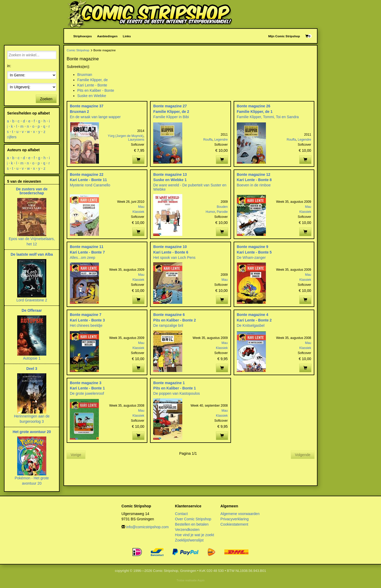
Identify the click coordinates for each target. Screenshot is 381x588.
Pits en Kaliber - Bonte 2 (174, 320)
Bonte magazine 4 (253, 315)
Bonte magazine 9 (253, 247)
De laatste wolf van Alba (32, 254)
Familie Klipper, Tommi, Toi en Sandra (268, 117)
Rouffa (208, 140)
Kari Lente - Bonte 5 (254, 252)
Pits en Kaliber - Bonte (96, 90)
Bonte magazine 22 (87, 174)
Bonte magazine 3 (86, 383)
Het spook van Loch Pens (174, 258)
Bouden (222, 207)
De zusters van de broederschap (32, 191)
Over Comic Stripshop (193, 519)
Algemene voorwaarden (240, 514)
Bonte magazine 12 (254, 174)
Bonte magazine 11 (87, 247)
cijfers (12, 137)
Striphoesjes (83, 36)
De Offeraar (32, 310)
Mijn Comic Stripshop (284, 36)
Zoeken (46, 99)
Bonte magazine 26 (254, 106)
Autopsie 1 (32, 358)
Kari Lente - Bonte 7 (87, 252)
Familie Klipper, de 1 (255, 112)
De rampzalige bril (168, 325)
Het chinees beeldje (86, 325)
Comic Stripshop (78, 50)
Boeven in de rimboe (254, 185)
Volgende (303, 455)
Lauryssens (136, 140)
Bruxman (85, 75)
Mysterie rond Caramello (90, 185)
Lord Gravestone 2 (32, 300)
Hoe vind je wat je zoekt (194, 535)
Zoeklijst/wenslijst (189, 540)
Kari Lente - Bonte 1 (87, 388)
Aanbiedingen (107, 36)
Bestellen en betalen (192, 524)
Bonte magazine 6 (169, 315)
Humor (210, 212)
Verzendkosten (187, 530)
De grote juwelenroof (87, 393)
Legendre (221, 140)
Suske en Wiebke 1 (170, 180)
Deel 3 (32, 369)
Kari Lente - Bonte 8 (254, 180)
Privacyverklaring (235, 519)
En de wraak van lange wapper (95, 117)
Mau (141, 207)
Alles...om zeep (83, 258)
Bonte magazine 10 (170, 247)
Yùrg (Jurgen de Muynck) (126, 136)
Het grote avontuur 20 (32, 432)
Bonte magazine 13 (170, 174)
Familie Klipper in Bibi (171, 117)
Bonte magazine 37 (87, 106)
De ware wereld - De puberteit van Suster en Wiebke (190, 187)
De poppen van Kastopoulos (176, 393)
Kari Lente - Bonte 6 (171, 252)
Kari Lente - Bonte (92, 85)
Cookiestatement (234, 524)
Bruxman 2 (79, 112)
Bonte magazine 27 (170, 106)
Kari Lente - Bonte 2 (254, 320)
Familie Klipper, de (92, 80)
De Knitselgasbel (251, 325)
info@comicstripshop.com (148, 527)
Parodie (222, 212)
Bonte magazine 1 (169, 383)
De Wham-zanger (251, 258)
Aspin (201, 580)
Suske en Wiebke (92, 96)
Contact (181, 514)
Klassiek (139, 212)
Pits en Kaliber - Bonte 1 (174, 388)
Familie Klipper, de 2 (171, 112)
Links (127, 36)
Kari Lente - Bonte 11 (88, 180)
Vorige (76, 455)
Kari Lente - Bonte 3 (87, 320)
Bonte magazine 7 (86, 315)
